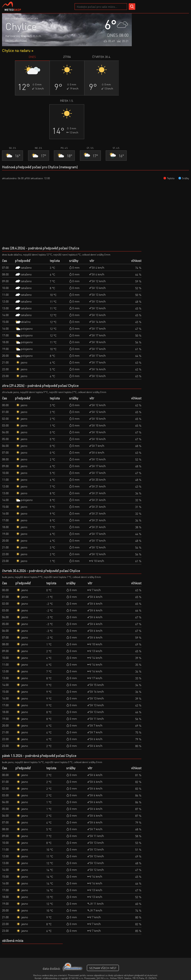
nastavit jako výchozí (16, 40)
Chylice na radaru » (18, 50)
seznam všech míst (103, 968)
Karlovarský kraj (15, 36)
